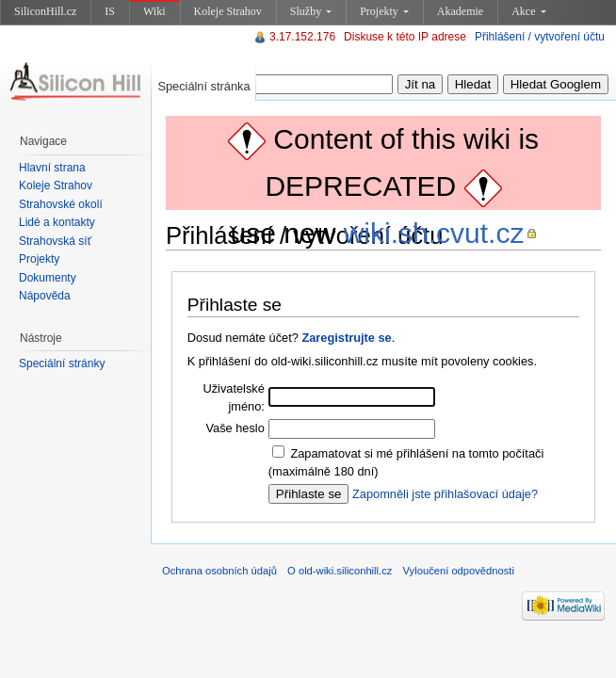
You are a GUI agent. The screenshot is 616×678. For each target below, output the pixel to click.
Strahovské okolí (61, 204)
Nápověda (45, 296)
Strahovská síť (55, 241)
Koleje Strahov (228, 11)
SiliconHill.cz (45, 11)
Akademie (460, 11)
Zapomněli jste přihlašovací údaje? (445, 494)
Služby (311, 11)
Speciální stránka (203, 86)
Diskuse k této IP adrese (405, 37)
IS (110, 11)
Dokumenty (48, 278)
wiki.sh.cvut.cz (434, 233)
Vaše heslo (235, 428)
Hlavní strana (52, 168)
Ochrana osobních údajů (219, 571)
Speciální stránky (62, 363)
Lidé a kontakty (57, 222)
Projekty (384, 11)
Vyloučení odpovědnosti (459, 571)
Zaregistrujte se (346, 338)
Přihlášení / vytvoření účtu (540, 37)
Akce (528, 11)
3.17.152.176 (302, 37)
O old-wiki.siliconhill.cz (340, 571)
